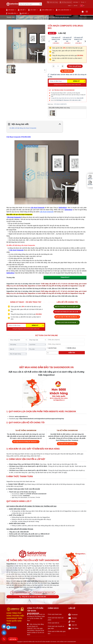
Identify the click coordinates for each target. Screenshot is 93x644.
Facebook (73, 615)
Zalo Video (73, 628)
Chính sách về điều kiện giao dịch (57, 632)
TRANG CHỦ (11, 17)
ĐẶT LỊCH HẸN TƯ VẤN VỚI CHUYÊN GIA (67, 317)
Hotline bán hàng (52, 2)
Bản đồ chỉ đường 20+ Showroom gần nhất (67, 307)
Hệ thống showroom (66, 2)
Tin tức (83, 2)
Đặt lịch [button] (90, 177)
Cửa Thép (32, 10)
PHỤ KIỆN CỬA (11, 13)
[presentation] (7, 70)
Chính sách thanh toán (55, 614)
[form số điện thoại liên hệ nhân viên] (67, 76)
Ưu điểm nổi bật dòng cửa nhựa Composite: (23, 128)
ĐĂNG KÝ (76, 81)
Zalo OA (73, 625)
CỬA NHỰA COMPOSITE (34, 17)
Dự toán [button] (90, 183)
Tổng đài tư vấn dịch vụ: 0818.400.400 (33, 597)
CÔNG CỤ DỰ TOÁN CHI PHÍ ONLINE (67, 322)
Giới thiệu (76, 2)
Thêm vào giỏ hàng (75, 66)
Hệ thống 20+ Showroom (63, 100)
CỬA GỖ (21, 10)
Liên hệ (75, 6)
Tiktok (72, 622)
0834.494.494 (67, 71)
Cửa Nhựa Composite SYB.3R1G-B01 (19, 137)
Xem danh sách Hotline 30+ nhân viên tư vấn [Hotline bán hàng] (67, 312)
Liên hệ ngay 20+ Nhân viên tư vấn (44, 593)
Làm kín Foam (52, 348)
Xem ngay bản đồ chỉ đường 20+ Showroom (26, 442)
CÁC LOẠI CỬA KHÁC (63, 10)
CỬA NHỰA (10, 10)
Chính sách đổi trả (53, 623)
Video (69, 6)
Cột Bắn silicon (71, 348)
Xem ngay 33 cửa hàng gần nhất (21, 593)
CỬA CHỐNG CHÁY (46, 10)
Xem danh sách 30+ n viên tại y (67, 444)
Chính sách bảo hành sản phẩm (56, 619)
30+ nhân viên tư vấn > (76, 100)
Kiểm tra (72, 353)
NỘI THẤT (23, 13)
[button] (4, 627)
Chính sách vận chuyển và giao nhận (56, 627)
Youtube (73, 618)
